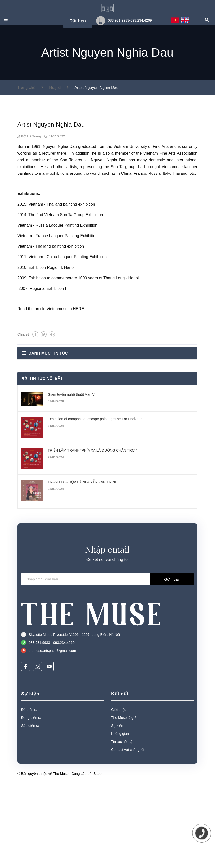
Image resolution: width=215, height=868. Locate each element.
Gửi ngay (172, 693)
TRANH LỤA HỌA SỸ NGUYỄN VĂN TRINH (83, 596)
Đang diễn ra (31, 832)
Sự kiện (30, 807)
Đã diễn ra (29, 824)
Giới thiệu (119, 824)
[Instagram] (37, 780)
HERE (78, 423)
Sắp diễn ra (30, 840)
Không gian (120, 848)
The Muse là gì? (124, 832)
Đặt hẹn (78, 21)
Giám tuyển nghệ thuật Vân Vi (72, 508)
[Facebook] (26, 780)
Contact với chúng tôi (128, 864)
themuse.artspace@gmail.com (52, 764)
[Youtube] (49, 780)
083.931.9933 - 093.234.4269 (52, 756)
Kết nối (120, 807)
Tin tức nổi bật (46, 492)
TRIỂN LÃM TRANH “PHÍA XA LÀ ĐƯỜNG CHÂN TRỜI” (92, 564)
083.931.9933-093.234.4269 (130, 20)
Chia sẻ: (24, 448)
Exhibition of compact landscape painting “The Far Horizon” (95, 533)
